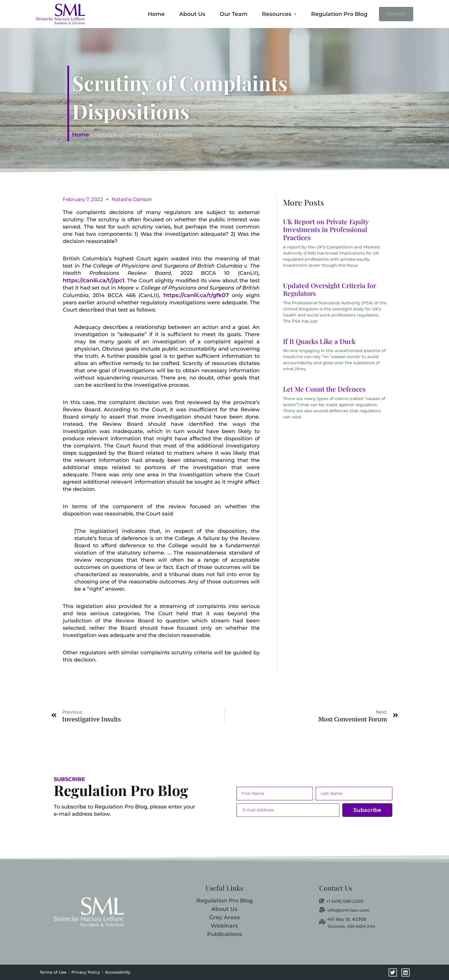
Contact (393, 14)
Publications (224, 934)
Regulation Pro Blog (332, 13)
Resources (272, 13)
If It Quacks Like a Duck (319, 341)
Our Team (227, 13)
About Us (185, 13)
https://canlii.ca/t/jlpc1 (94, 280)
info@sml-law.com (344, 910)
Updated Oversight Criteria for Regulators (330, 289)
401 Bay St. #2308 (343, 919)
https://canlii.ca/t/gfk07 (196, 295)
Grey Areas (224, 917)
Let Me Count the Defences (324, 389)
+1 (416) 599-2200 (341, 901)
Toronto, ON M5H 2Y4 (351, 926)
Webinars (224, 926)
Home (149, 13)
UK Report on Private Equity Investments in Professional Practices (326, 229)
